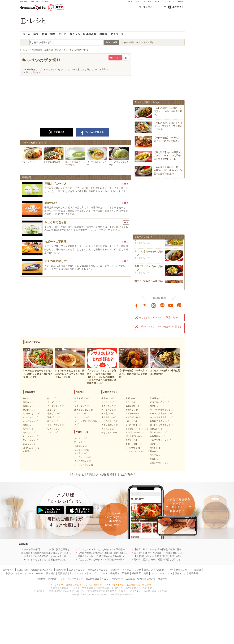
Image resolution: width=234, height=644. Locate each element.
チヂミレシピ (132, 440)
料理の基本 (90, 34)
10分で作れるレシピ (159, 402)
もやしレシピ (29, 432)
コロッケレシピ (133, 448)
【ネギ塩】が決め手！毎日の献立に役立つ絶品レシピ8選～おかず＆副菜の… (168, 170)
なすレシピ (28, 429)
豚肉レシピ (28, 402)
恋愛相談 (62, 573)
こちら (138, 591)
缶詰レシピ (155, 406)
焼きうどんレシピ (110, 432)
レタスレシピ (81, 414)
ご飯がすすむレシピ (159, 463)
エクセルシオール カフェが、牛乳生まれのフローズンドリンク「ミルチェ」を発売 (176, 553)
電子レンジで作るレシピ (161, 425)
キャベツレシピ (30, 421)
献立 (36, 34)
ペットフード (158, 573)
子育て (131, 1)
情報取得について (146, 579)
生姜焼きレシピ (109, 406)
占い (157, 1)
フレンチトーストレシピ (137, 451)
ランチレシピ (156, 455)
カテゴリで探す (146, 42)
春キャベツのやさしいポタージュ (75, 156)
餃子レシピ (131, 402)
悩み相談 (51, 573)
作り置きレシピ (157, 398)
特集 (45, 34)
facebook (137, 305)
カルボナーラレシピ (135, 432)
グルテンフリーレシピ (160, 440)
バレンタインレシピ (84, 465)
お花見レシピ (81, 453)
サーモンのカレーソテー (97, 156)
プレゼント (166, 1)
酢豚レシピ (131, 398)
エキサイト (178, 7)
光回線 (198, 570)
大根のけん (51, 203)
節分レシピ (80, 442)
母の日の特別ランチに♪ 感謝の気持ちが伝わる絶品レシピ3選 (165, 560)
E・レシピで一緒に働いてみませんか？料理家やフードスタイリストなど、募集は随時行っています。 (102, 585)
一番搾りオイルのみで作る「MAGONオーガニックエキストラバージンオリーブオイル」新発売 (70, 556)
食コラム (75, 34)
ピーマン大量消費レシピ (161, 414)
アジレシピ (80, 402)
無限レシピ (155, 448)
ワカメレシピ (54, 429)
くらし (139, 1)
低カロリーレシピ (158, 432)
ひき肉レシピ (29, 410)
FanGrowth (61, 570)
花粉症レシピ (81, 446)
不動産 (126, 573)
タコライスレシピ (134, 444)
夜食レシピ (155, 459)
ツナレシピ (53, 432)
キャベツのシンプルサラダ (119, 156)
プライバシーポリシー (72, 579)
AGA (170, 573)
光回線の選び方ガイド (42, 570)
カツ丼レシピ (108, 402)
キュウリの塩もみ (55, 222)
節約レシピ (155, 444)
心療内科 (115, 570)
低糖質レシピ (156, 429)
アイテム (127, 570)
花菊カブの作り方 (55, 184)
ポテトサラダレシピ (135, 436)
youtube (171, 305)
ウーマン (82, 573)
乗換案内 (115, 573)
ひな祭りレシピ (82, 450)
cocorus (40, 573)
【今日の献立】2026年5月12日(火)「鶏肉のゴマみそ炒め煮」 (108, 553)
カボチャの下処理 (55, 242)
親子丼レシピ (108, 398)
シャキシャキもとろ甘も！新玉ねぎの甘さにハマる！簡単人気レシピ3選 (58, 560)
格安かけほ (12, 573)
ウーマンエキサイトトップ (152, 7)
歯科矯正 (136, 573)
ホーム (26, 34)
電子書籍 (193, 573)
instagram (154, 305)
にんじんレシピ (30, 440)
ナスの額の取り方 (55, 261)
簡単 (53, 34)
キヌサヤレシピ (82, 406)
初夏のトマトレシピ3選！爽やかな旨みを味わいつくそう (106, 556)
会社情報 (41, 579)
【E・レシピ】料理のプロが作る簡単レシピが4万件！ (102, 474)
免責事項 (163, 579)
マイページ (117, 34)
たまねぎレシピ (30, 417)
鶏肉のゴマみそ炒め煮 (146, 282)
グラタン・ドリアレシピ (137, 429)
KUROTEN (22, 570)
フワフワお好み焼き (54, 155)
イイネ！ (115, 59)
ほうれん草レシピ (31, 448)
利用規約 (53, 579)
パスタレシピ (132, 421)
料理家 (103, 34)
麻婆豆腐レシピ (133, 406)
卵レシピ (51, 398)
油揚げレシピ (54, 417)
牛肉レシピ (28, 398)
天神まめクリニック (98, 570)
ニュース (103, 573)
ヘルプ (105, 579)
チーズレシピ (54, 402)
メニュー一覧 (178, 1)
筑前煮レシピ (108, 414)
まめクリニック (77, 570)
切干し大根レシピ (56, 425)
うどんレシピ (108, 429)
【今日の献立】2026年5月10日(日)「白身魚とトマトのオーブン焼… (168, 126)
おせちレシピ (81, 438)
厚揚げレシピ (54, 414)
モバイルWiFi (27, 573)
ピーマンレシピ (30, 436)
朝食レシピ (155, 451)
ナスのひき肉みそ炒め (146, 252)
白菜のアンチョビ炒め (146, 267)
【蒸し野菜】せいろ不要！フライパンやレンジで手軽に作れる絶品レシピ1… (167, 156)
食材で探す (130, 42)
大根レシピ (28, 425)
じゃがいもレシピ (31, 414)
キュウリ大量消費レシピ (161, 417)
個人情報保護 (92, 579)
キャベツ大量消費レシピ (161, 410)
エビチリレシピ (133, 414)
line (162, 305)
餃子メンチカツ (32, 155)
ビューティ (148, 1)
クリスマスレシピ (83, 461)
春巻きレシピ (132, 410)
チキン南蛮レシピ (110, 425)
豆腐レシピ (53, 410)
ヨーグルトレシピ (56, 406)
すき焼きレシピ (109, 417)
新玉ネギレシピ (82, 398)
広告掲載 (130, 579)
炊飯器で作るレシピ (159, 421)
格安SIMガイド (184, 570)
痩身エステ (181, 573)
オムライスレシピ (134, 417)
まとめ (62, 34)
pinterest (179, 305)
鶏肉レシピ (28, 406)
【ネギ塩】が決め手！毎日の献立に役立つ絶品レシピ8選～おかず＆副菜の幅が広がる (177, 556)
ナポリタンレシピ (134, 425)
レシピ (92, 573)
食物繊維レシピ (157, 436)
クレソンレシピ (82, 417)
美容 (146, 573)
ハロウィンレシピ (83, 457)
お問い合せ (117, 579)
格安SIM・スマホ (164, 570)
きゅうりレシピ (30, 444)
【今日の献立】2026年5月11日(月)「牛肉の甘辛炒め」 (161, 549)
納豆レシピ (53, 421)
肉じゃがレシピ (109, 410)
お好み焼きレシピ (110, 421)
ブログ (138, 570)
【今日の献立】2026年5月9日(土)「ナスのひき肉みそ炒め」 (168, 111)
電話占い (148, 570)
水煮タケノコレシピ (84, 410)
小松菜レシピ (29, 451)
